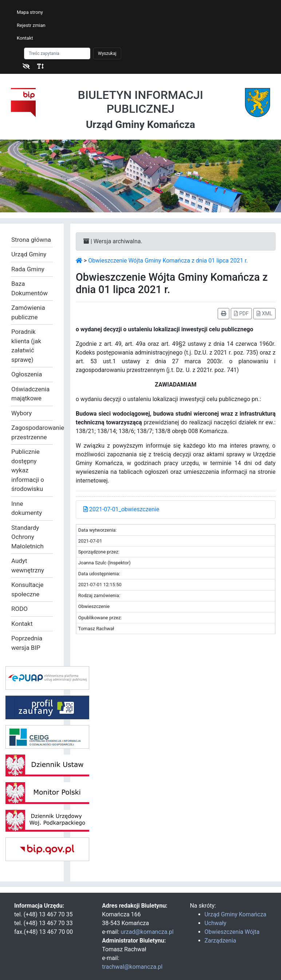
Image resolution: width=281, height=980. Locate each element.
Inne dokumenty (27, 508)
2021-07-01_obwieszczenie (121, 509)
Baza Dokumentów (29, 288)
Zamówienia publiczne (28, 312)
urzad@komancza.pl (147, 932)
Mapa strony (30, 12)
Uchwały (215, 923)
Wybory (21, 413)
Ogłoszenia (27, 374)
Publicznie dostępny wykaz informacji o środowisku (28, 470)
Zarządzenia (220, 941)
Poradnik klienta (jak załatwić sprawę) (26, 346)
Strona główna (31, 240)
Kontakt (25, 38)
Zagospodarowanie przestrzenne (32, 432)
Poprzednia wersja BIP (27, 643)
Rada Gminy (28, 269)
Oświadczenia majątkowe (30, 394)
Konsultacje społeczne (27, 589)
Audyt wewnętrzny (28, 565)
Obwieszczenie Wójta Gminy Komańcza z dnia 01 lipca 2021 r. (168, 261)
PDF (241, 313)
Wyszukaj (107, 53)
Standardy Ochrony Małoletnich (27, 537)
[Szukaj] (57, 53)
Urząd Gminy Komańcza (236, 914)
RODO (19, 609)
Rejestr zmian (31, 25)
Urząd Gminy (29, 254)
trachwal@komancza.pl (132, 967)
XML (264, 313)
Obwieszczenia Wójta (232, 932)
